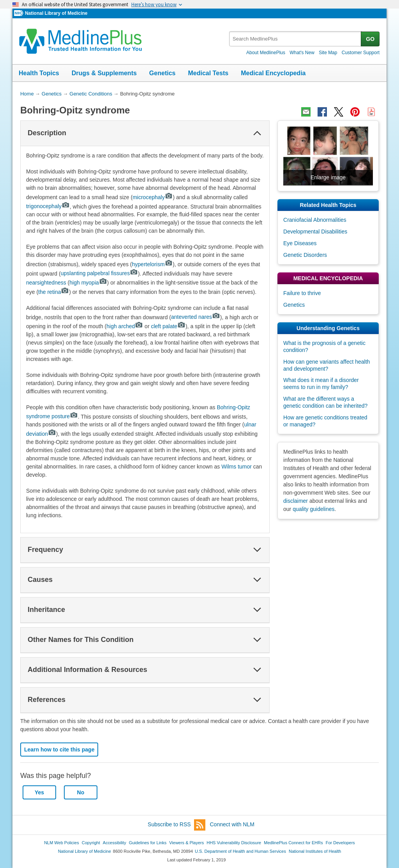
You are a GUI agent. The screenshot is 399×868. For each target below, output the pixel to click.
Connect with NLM (232, 824)
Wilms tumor (237, 467)
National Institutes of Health (315, 851)
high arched (125, 326)
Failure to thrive (302, 293)
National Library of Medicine (56, 13)
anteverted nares (196, 317)
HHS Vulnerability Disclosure (234, 843)
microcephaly (153, 197)
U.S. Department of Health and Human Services (240, 851)
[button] (257, 133)
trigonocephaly (48, 206)
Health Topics (39, 73)
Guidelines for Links (148, 843)
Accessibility (115, 843)
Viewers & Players (186, 843)
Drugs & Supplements (104, 73)
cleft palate (168, 326)
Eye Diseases (300, 243)
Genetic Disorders (305, 255)
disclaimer (296, 501)
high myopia (88, 283)
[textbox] (296, 39)
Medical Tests (208, 73)
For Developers (340, 843)
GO (370, 39)
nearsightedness (46, 283)
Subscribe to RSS (177, 825)
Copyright (91, 843)
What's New (302, 53)
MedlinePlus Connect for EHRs (293, 843)
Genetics (162, 73)
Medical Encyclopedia (273, 73)
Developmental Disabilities (315, 232)
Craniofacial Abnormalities (315, 220)
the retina (54, 292)
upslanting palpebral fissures (99, 273)
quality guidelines (313, 509)
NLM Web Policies (62, 843)
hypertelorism (153, 264)
